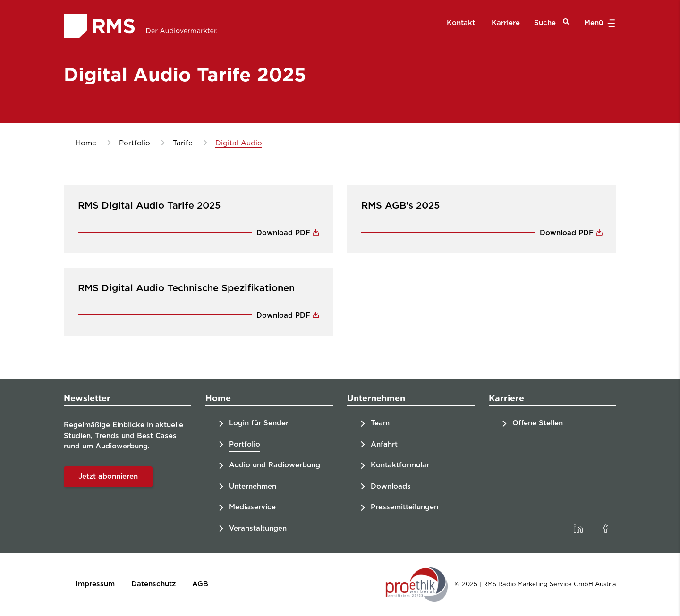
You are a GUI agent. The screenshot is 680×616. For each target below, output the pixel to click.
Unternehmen (253, 486)
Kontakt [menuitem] (461, 23)
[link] (578, 529)
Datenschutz (153, 584)
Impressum (95, 584)
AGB (200, 584)
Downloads (391, 486)
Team (380, 423)
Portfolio (245, 444)
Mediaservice (252, 507)
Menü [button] (599, 23)
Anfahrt (384, 444)
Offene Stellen (538, 423)
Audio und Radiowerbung (275, 465)
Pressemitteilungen (404, 507)
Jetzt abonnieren (108, 477)
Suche (552, 22)
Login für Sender (259, 423)
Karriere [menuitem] (506, 23)
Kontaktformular (400, 465)
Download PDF (285, 233)
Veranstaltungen (258, 528)
